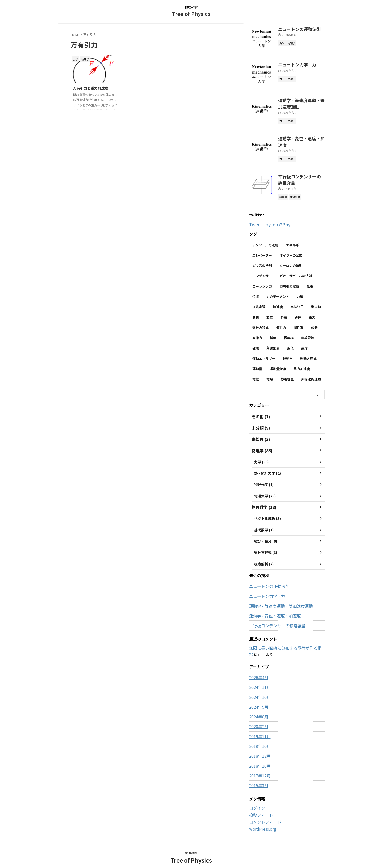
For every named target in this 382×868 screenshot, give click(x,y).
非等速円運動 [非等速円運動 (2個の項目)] (311, 372)
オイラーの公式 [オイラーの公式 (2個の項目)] (291, 248)
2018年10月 (259, 758)
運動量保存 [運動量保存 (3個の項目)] (278, 362)
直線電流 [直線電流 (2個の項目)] (308, 331)
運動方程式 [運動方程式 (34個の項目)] (308, 352)
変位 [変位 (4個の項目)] (270, 310)
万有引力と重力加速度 (91, 88)
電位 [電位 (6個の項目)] (256, 372)
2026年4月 (258, 670)
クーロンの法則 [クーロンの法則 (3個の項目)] (291, 259)
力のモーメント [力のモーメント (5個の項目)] (278, 290)
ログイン (256, 801)
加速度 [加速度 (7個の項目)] (278, 300)
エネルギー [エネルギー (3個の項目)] (294, 238)
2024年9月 (258, 700)
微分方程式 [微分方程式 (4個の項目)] (261, 321)
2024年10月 (259, 690)
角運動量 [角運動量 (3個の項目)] (273, 341)
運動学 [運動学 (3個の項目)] (288, 352)
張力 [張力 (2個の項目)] (312, 310)
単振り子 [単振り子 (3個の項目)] (297, 300)
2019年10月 (259, 739)
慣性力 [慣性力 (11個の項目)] (281, 321)
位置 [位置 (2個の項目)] (256, 290)
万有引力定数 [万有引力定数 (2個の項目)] (289, 279)
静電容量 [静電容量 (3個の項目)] (287, 372)
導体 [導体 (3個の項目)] (298, 310)
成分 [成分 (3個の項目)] (314, 321)
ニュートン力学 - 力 (294, 64)
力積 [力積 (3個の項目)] (300, 290)
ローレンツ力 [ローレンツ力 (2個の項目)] (262, 279)
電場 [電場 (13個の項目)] (270, 372)
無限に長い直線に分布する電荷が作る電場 (283, 641)
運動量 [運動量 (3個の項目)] (257, 362)
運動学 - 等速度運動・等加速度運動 (277, 599)
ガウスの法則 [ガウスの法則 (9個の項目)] (262, 259)
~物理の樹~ (191, 844)
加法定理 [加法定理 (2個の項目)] (259, 300)
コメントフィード (263, 814)
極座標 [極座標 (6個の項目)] (289, 331)
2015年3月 (258, 778)
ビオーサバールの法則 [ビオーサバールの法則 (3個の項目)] (296, 269)
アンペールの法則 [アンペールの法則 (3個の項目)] (265, 238)
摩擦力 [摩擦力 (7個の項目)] (257, 331)
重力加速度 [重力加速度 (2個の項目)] (302, 362)
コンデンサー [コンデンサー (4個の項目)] (262, 269)
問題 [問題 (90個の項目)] (256, 310)
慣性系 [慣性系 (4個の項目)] (299, 321)
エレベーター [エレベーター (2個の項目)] (262, 248)
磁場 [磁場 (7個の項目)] (256, 341)
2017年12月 (259, 768)
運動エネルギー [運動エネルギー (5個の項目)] (264, 352)
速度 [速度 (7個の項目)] (304, 341)
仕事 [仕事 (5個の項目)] (310, 279)
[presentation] (100, 105)
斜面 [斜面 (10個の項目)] (273, 331)
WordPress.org (262, 821)
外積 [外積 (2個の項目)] (284, 310)
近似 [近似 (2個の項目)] (290, 341)
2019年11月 (259, 729)
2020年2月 (258, 719)
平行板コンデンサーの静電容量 (274, 619)
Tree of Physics (191, 14)
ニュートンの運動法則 (296, 29)
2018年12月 (259, 749)
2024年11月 (259, 680)
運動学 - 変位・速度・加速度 (301, 136)
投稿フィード (260, 807)
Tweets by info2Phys (267, 218)
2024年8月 (258, 709)
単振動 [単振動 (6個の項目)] (316, 300)
